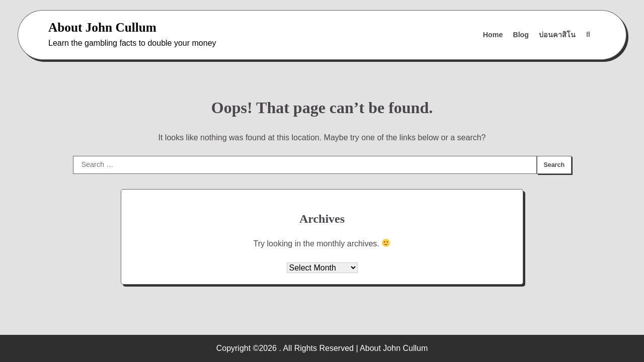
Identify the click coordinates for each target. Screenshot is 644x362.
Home (493, 35)
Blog (521, 35)
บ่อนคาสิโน (557, 35)
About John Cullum (102, 27)
